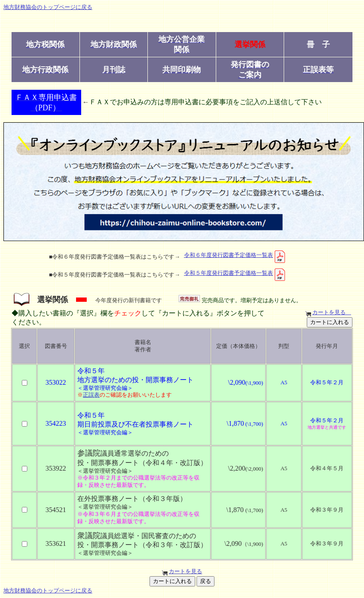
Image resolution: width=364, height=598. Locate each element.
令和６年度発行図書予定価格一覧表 (235, 255)
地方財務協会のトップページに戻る (48, 7)
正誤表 (91, 395)
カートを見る (332, 312)
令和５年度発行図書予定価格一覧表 (235, 273)
